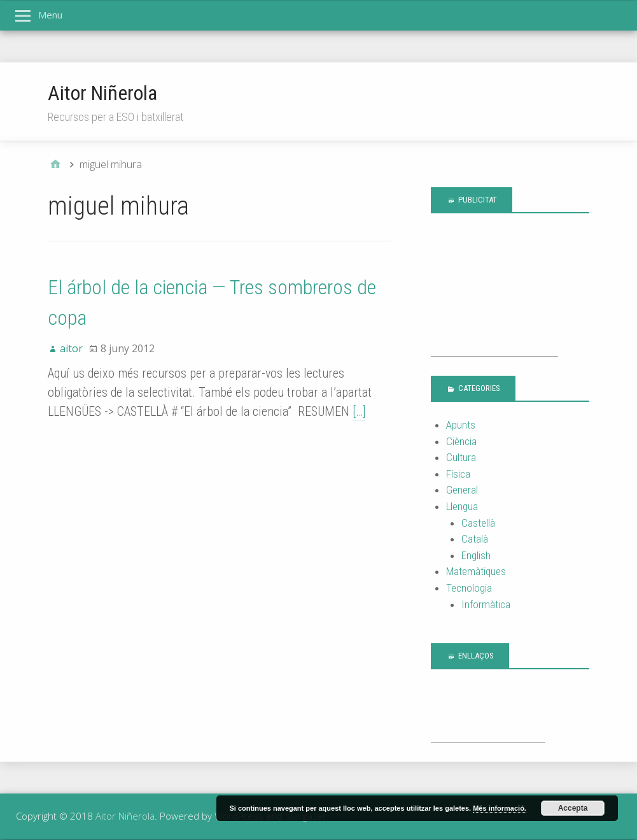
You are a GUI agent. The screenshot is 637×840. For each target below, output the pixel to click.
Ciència (461, 441)
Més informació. (500, 808)
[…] (359, 411)
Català (475, 539)
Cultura (461, 457)
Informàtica (486, 604)
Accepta (573, 808)
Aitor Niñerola (102, 93)
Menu (50, 15)
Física (458, 474)
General (462, 490)
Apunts (461, 425)
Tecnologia (469, 588)
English (476, 555)
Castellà (478, 523)
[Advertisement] (494, 292)
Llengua (462, 506)
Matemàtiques (476, 571)
